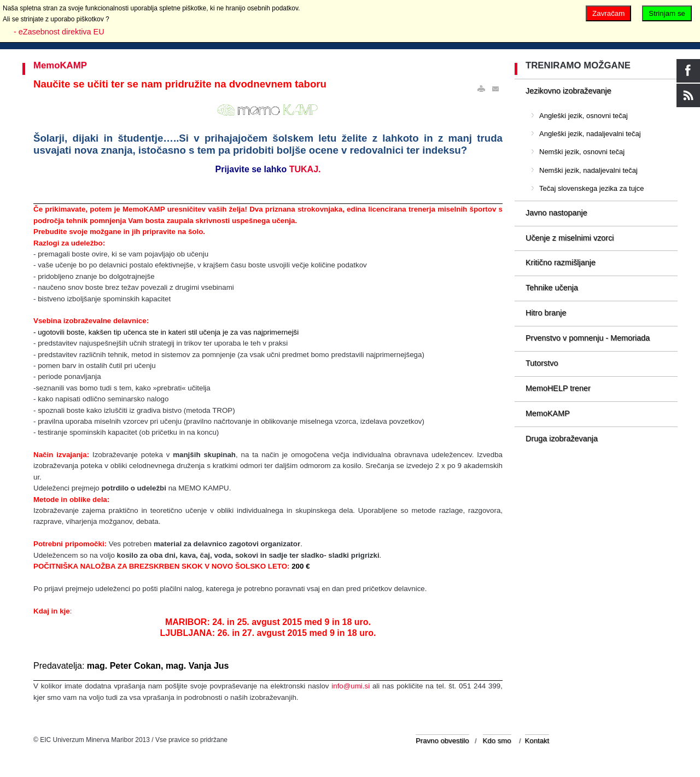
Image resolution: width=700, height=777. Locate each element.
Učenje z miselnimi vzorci (570, 238)
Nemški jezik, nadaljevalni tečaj (588, 170)
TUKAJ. (305, 169)
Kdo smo (497, 741)
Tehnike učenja (552, 288)
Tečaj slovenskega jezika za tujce (592, 188)
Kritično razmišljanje (561, 262)
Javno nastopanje (556, 213)
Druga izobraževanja (562, 439)
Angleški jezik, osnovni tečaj (584, 116)
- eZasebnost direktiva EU (59, 32)
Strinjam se (667, 13)
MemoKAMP (60, 65)
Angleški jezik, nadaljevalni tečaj (590, 134)
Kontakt (537, 741)
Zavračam (608, 13)
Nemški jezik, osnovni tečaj (582, 152)
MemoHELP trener (558, 388)
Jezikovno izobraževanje (568, 91)
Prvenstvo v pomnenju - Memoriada (588, 338)
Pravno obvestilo (442, 741)
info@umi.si (351, 686)
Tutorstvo (542, 363)
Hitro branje (546, 313)
